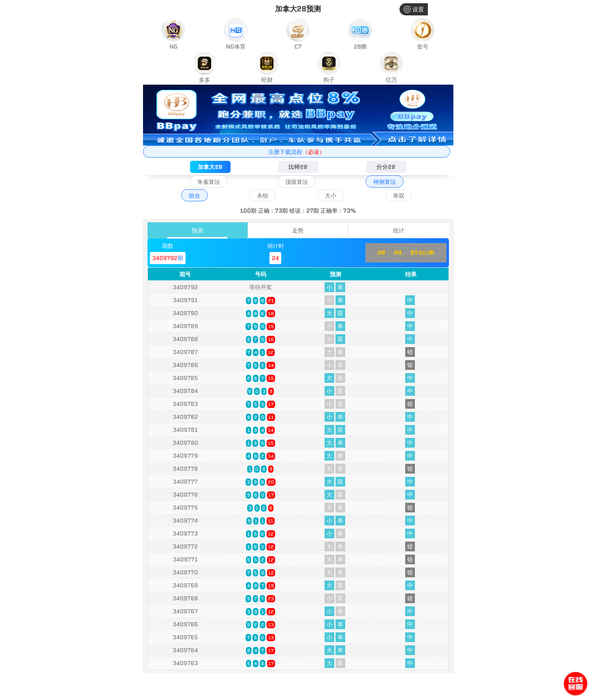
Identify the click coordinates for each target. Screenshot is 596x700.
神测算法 (385, 182)
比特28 (298, 167)
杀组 (263, 196)
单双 (399, 196)
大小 (331, 196)
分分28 (386, 167)
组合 (194, 196)
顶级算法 (297, 182)
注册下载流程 (297, 152)
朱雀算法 (209, 182)
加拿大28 (210, 167)
